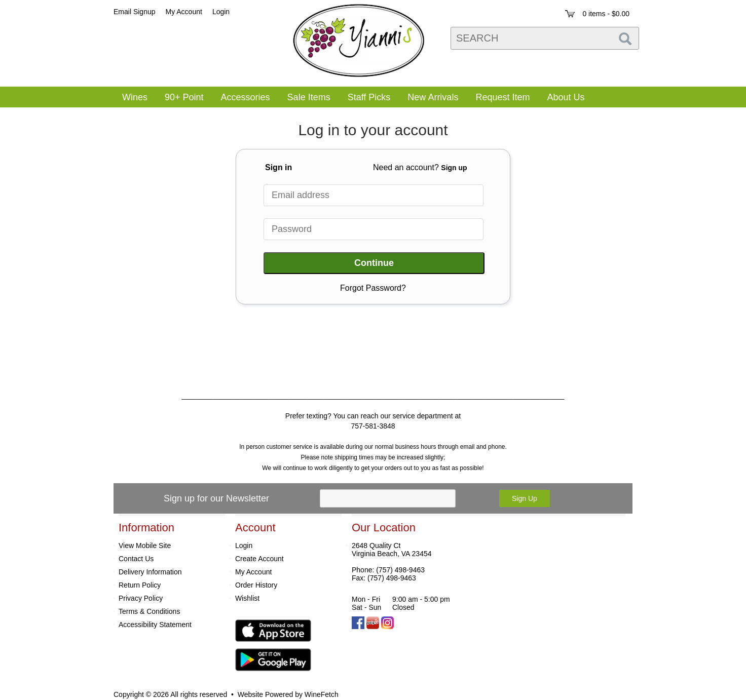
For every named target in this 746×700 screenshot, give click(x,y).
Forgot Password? (373, 288)
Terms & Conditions (149, 611)
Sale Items (309, 97)
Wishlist (247, 598)
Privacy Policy (141, 598)
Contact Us (136, 559)
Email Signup (135, 12)
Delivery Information (150, 572)
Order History (256, 585)
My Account (253, 572)
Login (221, 12)
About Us (562, 98)
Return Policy (140, 585)
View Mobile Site (145, 546)
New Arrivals (433, 97)
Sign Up (525, 498)
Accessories (242, 98)
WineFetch (322, 694)
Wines (132, 98)
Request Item (502, 97)
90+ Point (184, 97)
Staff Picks (369, 97)
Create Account (259, 559)
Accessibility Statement (155, 625)
